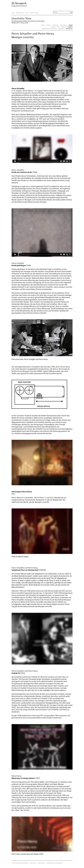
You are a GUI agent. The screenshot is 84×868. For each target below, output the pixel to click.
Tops (13, 13)
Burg (36, 13)
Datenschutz (41, 863)
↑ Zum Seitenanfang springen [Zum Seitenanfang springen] (20, 863)
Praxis (32, 13)
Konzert (53, 27)
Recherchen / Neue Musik (50, 29)
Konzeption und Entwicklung (54, 863)
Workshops (55, 25)
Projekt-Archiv (20, 13)
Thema (43, 25)
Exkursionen (64, 25)
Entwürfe (63, 27)
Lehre (27, 13)
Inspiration (61, 29)
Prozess (49, 25)
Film (58, 27)
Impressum (33, 863)
